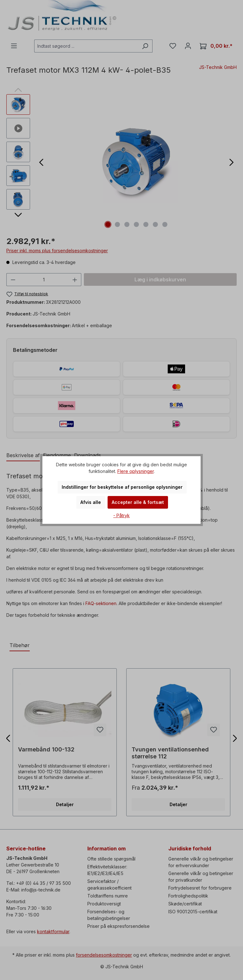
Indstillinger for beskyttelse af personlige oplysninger (122, 487)
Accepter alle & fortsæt (138, 502)
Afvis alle (91, 502)
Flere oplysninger (136, 471)
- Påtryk (121, 515)
